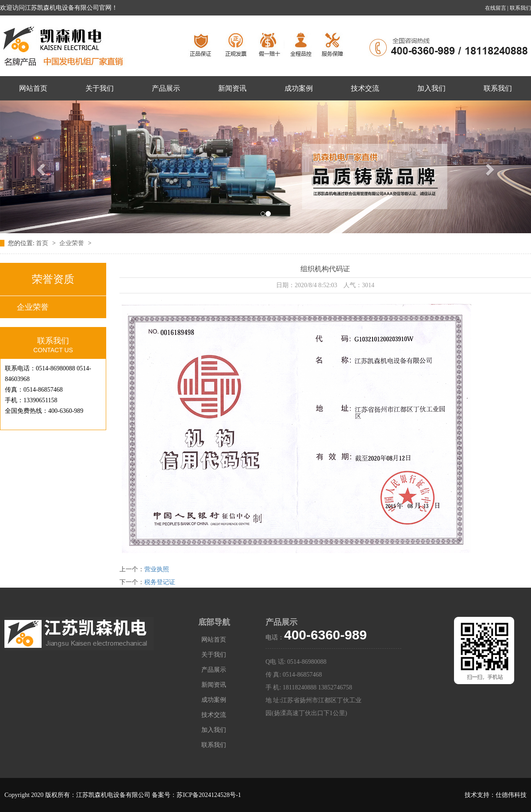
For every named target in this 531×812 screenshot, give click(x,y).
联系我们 (520, 8)
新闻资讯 (232, 88)
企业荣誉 (73, 243)
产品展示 (166, 88)
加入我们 (431, 88)
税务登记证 (160, 582)
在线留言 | (497, 8)
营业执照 (157, 569)
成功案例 (299, 88)
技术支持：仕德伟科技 (496, 795)
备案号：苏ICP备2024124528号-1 (196, 795)
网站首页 (33, 88)
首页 (43, 243)
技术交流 (365, 88)
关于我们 (100, 88)
